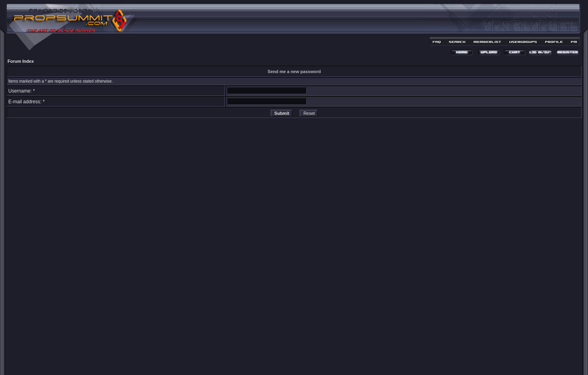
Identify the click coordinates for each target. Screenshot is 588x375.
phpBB (280, 358)
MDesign (322, 362)
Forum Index (21, 61)
